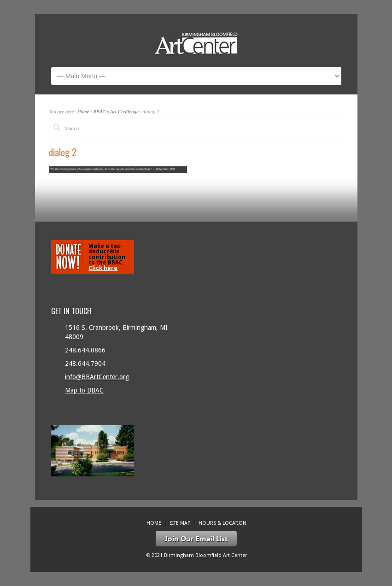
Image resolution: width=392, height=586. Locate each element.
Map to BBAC (84, 390)
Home (83, 111)
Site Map (180, 523)
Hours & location (222, 523)
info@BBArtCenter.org (97, 377)
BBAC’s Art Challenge (116, 111)
